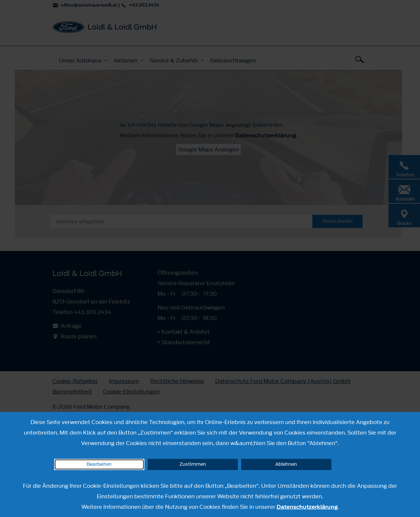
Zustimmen (193, 464)
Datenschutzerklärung (307, 507)
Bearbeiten (99, 464)
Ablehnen (286, 464)
